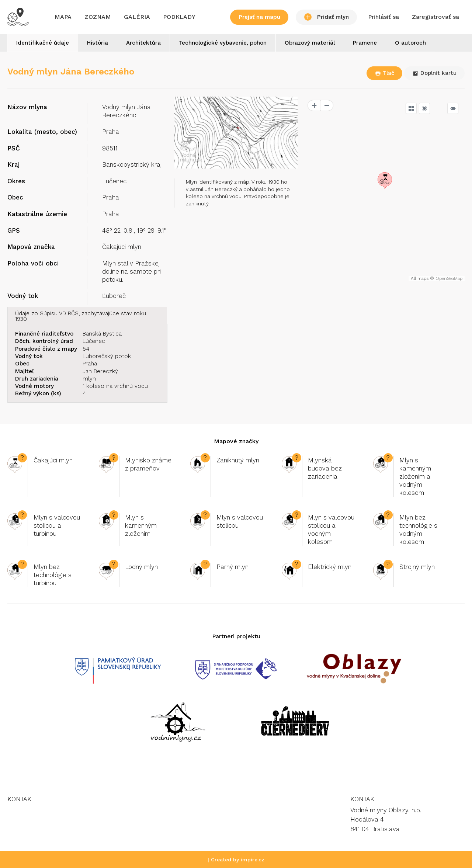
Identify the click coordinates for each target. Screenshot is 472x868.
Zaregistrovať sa (435, 17)
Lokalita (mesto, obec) (42, 132)
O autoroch (410, 43)
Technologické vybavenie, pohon (223, 43)
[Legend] (453, 108)
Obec (15, 197)
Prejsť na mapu (259, 17)
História (98, 43)
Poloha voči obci (33, 263)
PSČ (14, 148)
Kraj (13, 164)
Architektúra (143, 43)
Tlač (385, 73)
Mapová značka (31, 247)
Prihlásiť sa (383, 17)
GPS (14, 230)
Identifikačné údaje (43, 43)
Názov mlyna (27, 107)
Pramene (365, 43)
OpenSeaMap (449, 278)
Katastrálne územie (37, 214)
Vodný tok (23, 296)
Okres (16, 181)
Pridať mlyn (327, 17)
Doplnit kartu (435, 73)
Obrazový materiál (310, 43)
